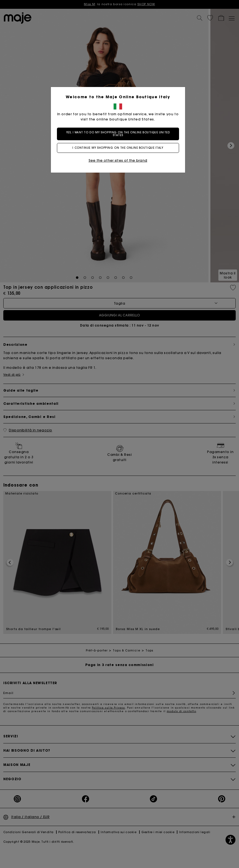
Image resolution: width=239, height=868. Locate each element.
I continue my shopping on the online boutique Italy (119, 148)
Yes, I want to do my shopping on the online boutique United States (119, 134)
